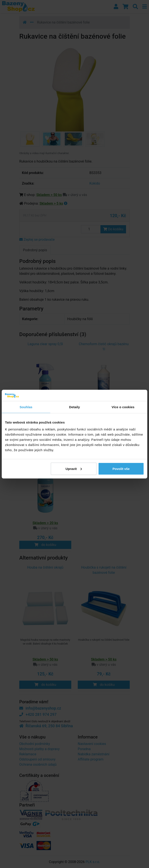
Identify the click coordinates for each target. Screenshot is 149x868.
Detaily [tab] (74, 407)
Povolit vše (121, 469)
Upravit (74, 469)
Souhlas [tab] (26, 407)
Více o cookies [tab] (123, 407)
